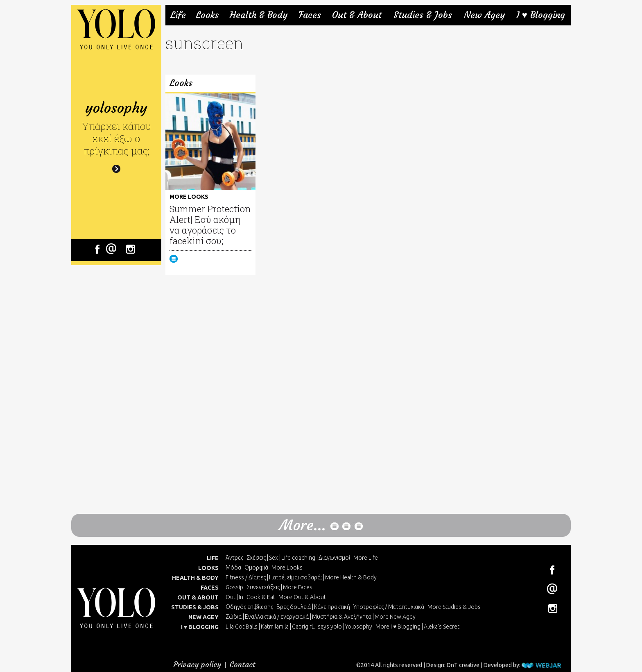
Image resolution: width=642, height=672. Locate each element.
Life (178, 15)
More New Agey (395, 617)
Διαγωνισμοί (334, 558)
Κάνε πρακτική (332, 607)
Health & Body (259, 15)
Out (231, 597)
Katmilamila (275, 627)
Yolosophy (359, 627)
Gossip (234, 587)
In (241, 597)
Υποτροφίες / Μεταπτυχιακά (389, 607)
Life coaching (298, 558)
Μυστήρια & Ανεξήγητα (342, 617)
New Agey (484, 15)
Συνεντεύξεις (263, 587)
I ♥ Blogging (541, 15)
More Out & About (302, 597)
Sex (274, 558)
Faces (310, 15)
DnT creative (463, 665)
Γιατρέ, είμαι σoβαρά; (295, 577)
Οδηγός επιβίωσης (249, 607)
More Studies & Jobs (454, 607)
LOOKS (208, 568)
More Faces (298, 587)
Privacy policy (197, 664)
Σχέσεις (256, 558)
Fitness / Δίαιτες (246, 577)
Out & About (357, 15)
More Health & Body (351, 577)
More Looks (287, 568)
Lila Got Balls (242, 627)
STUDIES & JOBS (195, 607)
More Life (366, 558)
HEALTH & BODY (195, 578)
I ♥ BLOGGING (200, 627)
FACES (210, 588)
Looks (207, 15)
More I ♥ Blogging (398, 627)
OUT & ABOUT (198, 597)
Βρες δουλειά (294, 607)
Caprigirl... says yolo (317, 627)
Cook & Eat (261, 597)
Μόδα (233, 568)
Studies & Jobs (423, 15)
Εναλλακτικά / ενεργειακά (277, 617)
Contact (243, 664)
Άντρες (234, 558)
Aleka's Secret (442, 627)
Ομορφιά (256, 568)
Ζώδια (234, 617)
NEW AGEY (203, 617)
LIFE (213, 558)
